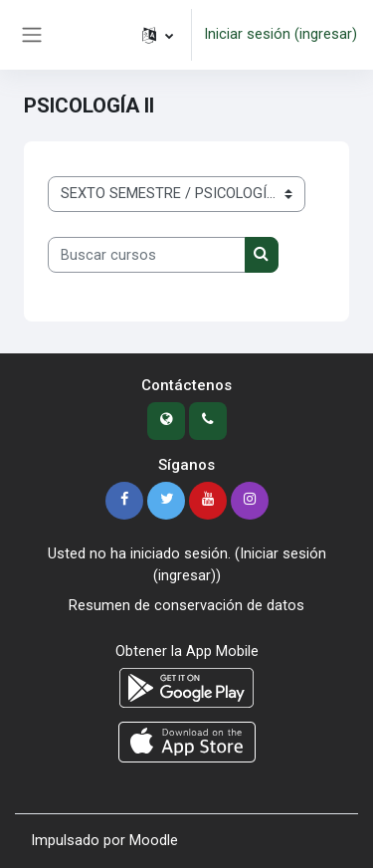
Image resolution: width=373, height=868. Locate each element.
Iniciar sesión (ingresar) (280, 34)
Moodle (154, 840)
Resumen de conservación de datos (186, 605)
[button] (158, 35)
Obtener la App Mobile (187, 651)
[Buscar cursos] (147, 255)
